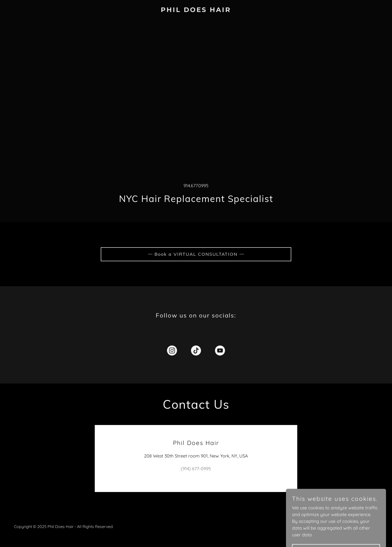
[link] (196, 10)
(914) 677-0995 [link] (196, 469)
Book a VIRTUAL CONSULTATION (196, 254)
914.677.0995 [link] (196, 186)
